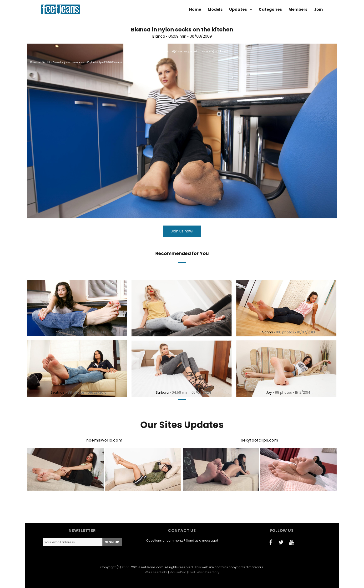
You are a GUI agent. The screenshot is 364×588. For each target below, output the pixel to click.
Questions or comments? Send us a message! (182, 540)
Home (195, 9)
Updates (238, 9)
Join (318, 9)
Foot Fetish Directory (204, 572)
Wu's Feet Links (156, 572)
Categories (270, 9)
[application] (182, 131)
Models (215, 9)
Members (298, 9)
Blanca (159, 36)
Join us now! (182, 231)
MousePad (178, 572)
